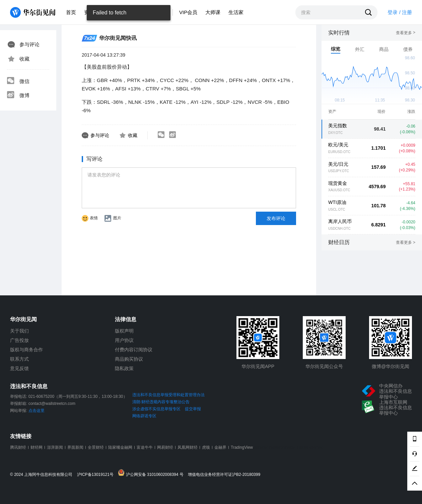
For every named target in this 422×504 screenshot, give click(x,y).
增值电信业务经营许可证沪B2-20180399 (224, 475)
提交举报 (193, 409)
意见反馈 (19, 368)
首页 (71, 12)
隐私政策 (124, 368)
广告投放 (19, 340)
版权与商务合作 (26, 350)
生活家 (236, 12)
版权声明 (124, 331)
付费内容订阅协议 (134, 350)
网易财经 (165, 447)
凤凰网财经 (188, 447)
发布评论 (276, 218)
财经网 (37, 447)
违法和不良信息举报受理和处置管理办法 (168, 395)
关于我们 (19, 331)
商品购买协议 (129, 359)
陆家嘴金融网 (120, 447)
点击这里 (37, 411)
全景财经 (96, 447)
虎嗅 (206, 447)
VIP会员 (188, 12)
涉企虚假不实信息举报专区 (156, 409)
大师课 (213, 12)
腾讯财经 (18, 447)
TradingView (242, 447)
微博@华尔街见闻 (391, 366)
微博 (18, 95)
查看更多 (406, 33)
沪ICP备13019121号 (97, 475)
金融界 (220, 447)
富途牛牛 (145, 447)
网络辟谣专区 (144, 416)
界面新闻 (75, 447)
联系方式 (19, 359)
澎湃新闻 (55, 447)
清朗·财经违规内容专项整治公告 (161, 402)
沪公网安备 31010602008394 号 (152, 473)
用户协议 (124, 340)
